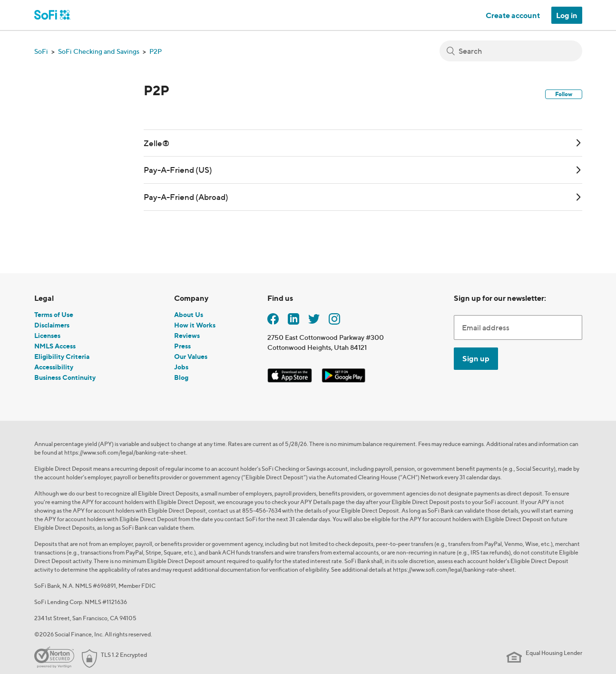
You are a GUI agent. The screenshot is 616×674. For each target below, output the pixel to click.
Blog (181, 377)
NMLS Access (55, 346)
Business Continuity (65, 377)
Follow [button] (564, 94)
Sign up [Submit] (476, 358)
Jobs (181, 367)
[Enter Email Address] (518, 327)
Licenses (47, 335)
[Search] (511, 51)
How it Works (195, 325)
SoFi (41, 51)
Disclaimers (52, 325)
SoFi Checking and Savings (99, 51)
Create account (513, 15)
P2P (156, 51)
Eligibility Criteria (62, 356)
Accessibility (54, 367)
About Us (189, 314)
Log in (567, 15)
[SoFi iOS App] (290, 373)
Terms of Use (54, 314)
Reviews (187, 335)
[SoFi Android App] (343, 373)
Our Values (191, 356)
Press (182, 346)
